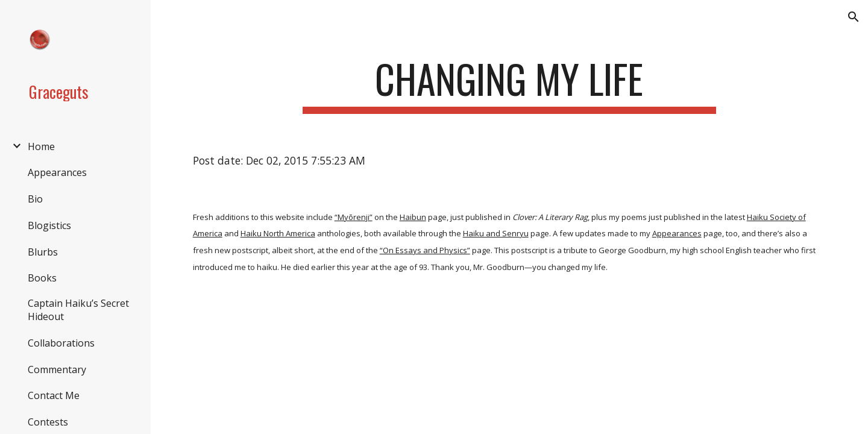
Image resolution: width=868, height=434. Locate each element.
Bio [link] (35, 199)
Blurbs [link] (43, 252)
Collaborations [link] (61, 343)
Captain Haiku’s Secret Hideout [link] (78, 310)
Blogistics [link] (49, 225)
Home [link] (41, 146)
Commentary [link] (57, 370)
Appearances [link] (57, 172)
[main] (509, 85)
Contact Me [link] (54, 395)
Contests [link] (48, 422)
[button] (854, 17)
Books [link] (42, 278)
